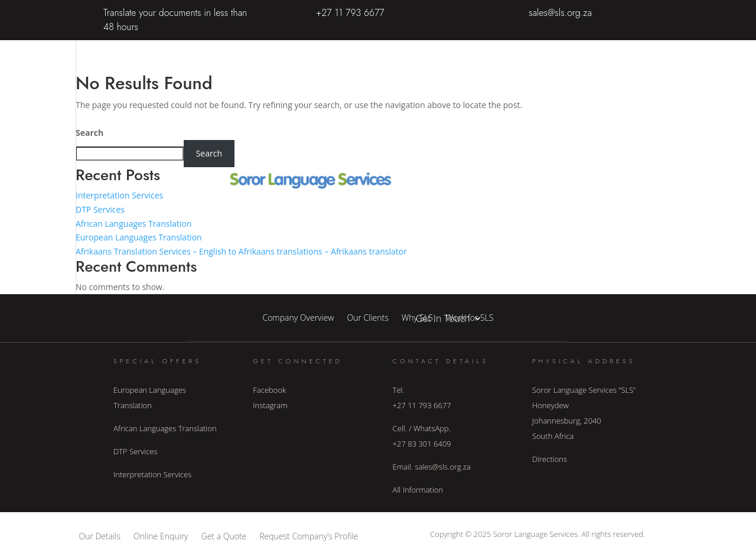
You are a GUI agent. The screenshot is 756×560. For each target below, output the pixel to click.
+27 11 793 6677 (350, 13)
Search (89, 133)
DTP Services (100, 209)
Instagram (270, 405)
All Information (418, 490)
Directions (550, 459)
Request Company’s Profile (309, 535)
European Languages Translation (139, 237)
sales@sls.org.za (560, 13)
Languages (439, 274)
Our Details (100, 535)
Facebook (269, 390)
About (467, 49)
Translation (439, 94)
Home (429, 49)
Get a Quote (224, 535)
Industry (433, 184)
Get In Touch (443, 318)
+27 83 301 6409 (422, 444)
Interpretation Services (119, 195)
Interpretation (445, 139)
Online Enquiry (161, 535)
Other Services (447, 229)
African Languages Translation (133, 224)
